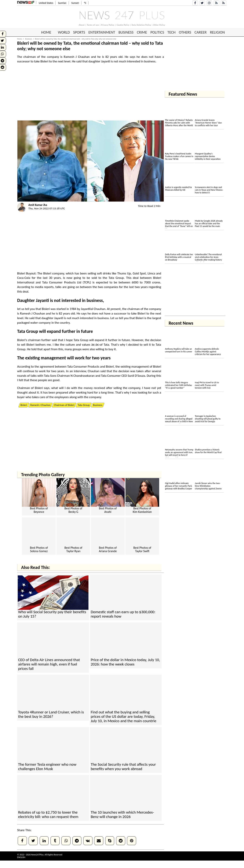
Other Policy (159, 25)
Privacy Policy (108, 25)
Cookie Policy (123, 25)
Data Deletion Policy (141, 25)
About (82, 25)
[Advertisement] (91, 94)
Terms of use (93, 25)
